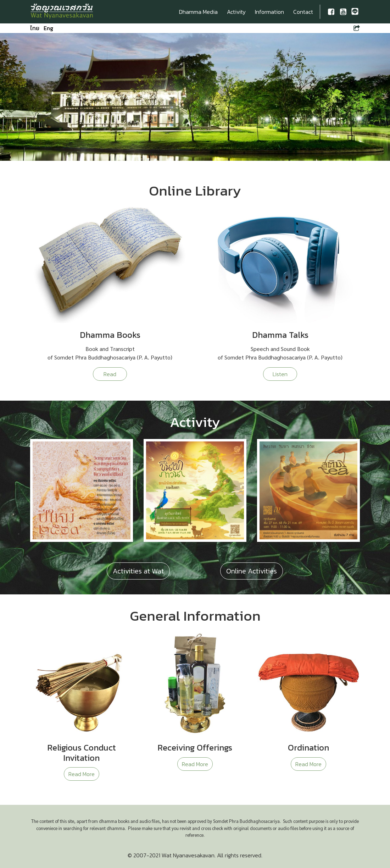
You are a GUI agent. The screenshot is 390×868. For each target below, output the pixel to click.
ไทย (35, 28)
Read (110, 374)
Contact (303, 12)
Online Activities (252, 571)
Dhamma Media (198, 12)
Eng (48, 28)
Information (269, 12)
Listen (280, 374)
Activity (236, 12)
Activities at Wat (138, 571)
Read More (82, 774)
